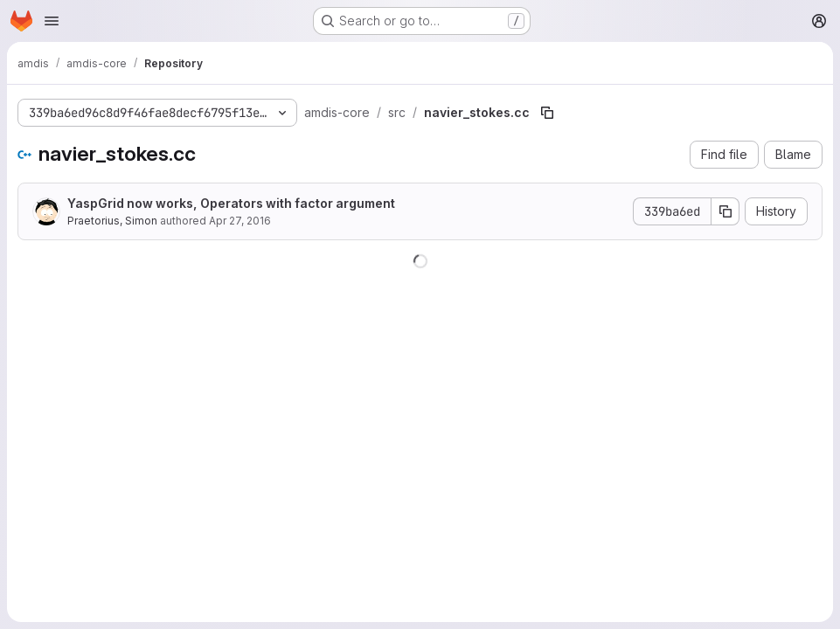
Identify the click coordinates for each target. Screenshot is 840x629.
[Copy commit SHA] (725, 211)
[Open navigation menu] (52, 21)
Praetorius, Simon (112, 221)
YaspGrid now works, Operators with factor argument (231, 203)
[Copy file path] (547, 113)
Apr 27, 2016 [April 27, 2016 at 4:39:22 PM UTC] (240, 221)
